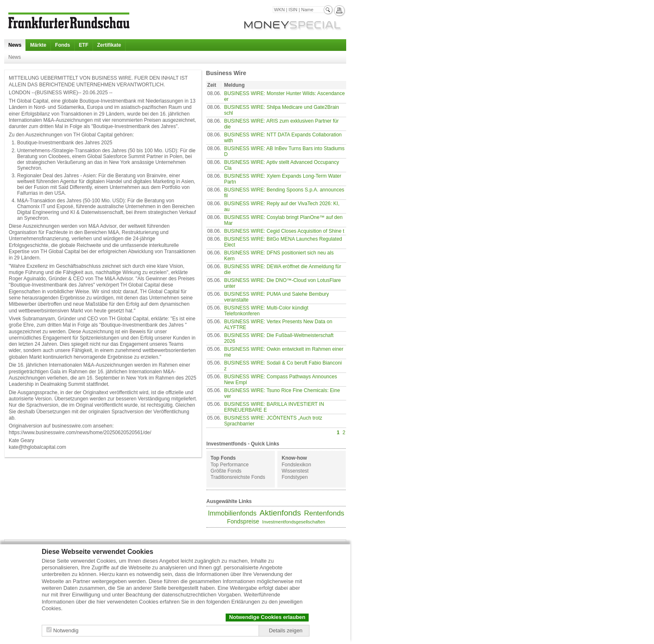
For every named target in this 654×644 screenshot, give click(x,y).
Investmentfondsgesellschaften (294, 522)
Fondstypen (295, 477)
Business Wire (226, 73)
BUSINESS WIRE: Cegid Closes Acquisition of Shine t (284, 231)
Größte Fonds (226, 471)
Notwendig (66, 630)
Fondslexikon (296, 465)
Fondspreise (243, 521)
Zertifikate (109, 45)
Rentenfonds (324, 513)
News (15, 45)
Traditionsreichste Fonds (238, 477)
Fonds (63, 45)
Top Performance (230, 465)
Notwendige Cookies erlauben (267, 617)
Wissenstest (295, 471)
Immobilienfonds (232, 513)
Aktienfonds (280, 513)
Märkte (38, 45)
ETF (84, 45)
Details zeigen (286, 630)
